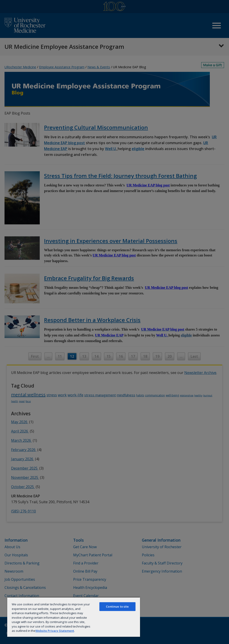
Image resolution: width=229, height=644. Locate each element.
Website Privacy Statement (55, 631)
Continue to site (117, 606)
